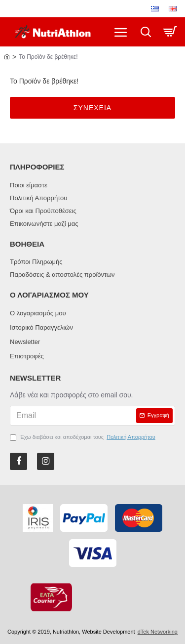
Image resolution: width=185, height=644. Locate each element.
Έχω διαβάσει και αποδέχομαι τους (83, 437)
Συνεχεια (92, 108)
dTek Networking (158, 632)
